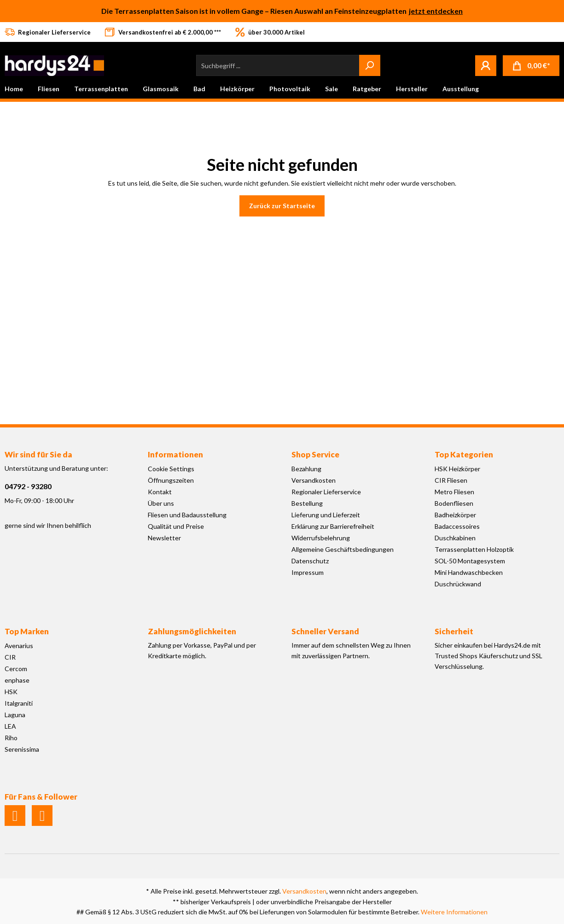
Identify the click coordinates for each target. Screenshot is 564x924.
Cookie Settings (171, 469)
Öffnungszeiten (171, 480)
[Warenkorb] (531, 66)
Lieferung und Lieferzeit (326, 515)
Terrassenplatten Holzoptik (474, 549)
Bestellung (307, 503)
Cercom (16, 669)
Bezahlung (306, 469)
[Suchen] (370, 65)
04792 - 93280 (28, 486)
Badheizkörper (455, 515)
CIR (10, 657)
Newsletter (164, 538)
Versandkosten (314, 480)
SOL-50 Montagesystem (470, 561)
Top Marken (27, 631)
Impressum (308, 572)
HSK (11, 692)
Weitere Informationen (454, 912)
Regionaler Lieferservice (326, 492)
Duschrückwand (458, 584)
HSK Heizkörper (457, 469)
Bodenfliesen (454, 503)
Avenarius (19, 646)
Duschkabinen (455, 538)
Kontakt (160, 492)
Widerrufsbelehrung (321, 538)
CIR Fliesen (451, 480)
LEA (10, 726)
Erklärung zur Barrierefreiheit (333, 526)
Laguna (15, 715)
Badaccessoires (457, 526)
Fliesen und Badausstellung (187, 515)
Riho (11, 738)
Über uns (161, 503)
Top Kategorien (464, 454)
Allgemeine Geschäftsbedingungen (343, 549)
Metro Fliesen (454, 492)
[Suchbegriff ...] (278, 65)
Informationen (175, 454)
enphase (17, 680)
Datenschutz (310, 561)
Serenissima (22, 749)
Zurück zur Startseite (282, 206)
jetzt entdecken (436, 11)
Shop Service (315, 454)
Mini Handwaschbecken (469, 572)
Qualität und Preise (176, 526)
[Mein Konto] (486, 65)
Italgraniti (19, 703)
